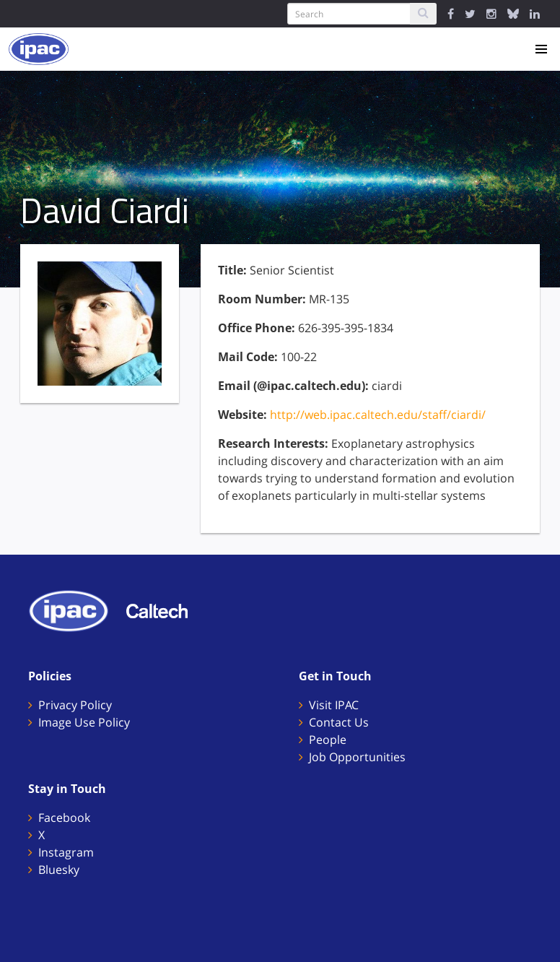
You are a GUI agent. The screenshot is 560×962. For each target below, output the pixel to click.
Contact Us (339, 722)
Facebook (64, 818)
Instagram (66, 852)
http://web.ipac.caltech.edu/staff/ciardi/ (378, 415)
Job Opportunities (357, 757)
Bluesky (59, 870)
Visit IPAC (334, 705)
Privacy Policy (75, 705)
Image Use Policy (84, 722)
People (328, 740)
